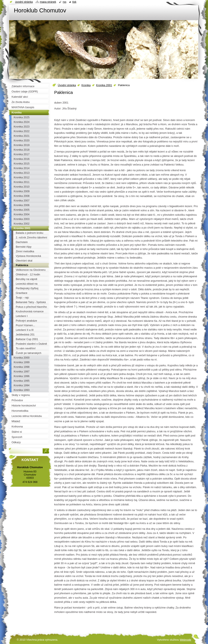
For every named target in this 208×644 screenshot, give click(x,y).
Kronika (86, 85)
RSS (65, 2)
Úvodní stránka (67, 85)
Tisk (74, 2)
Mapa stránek (48, 2)
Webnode (185, 640)
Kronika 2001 (104, 85)
